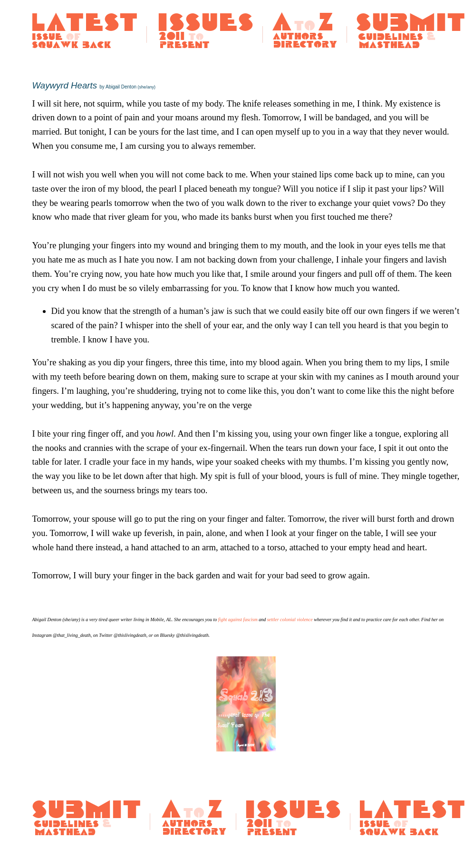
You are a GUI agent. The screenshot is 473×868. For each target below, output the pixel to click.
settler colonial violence (290, 619)
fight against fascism (238, 619)
